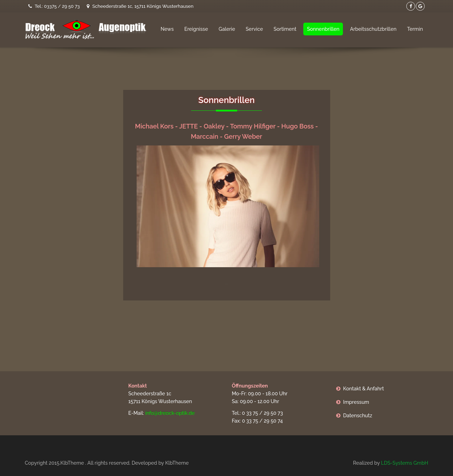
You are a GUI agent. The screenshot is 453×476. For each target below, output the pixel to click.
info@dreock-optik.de (170, 413)
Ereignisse (196, 29)
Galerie (227, 29)
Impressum (356, 402)
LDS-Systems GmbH (405, 463)
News (167, 29)
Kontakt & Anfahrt (364, 389)
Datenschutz (358, 415)
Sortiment (285, 29)
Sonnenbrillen (323, 29)
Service (254, 29)
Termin (415, 29)
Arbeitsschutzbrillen (373, 29)
